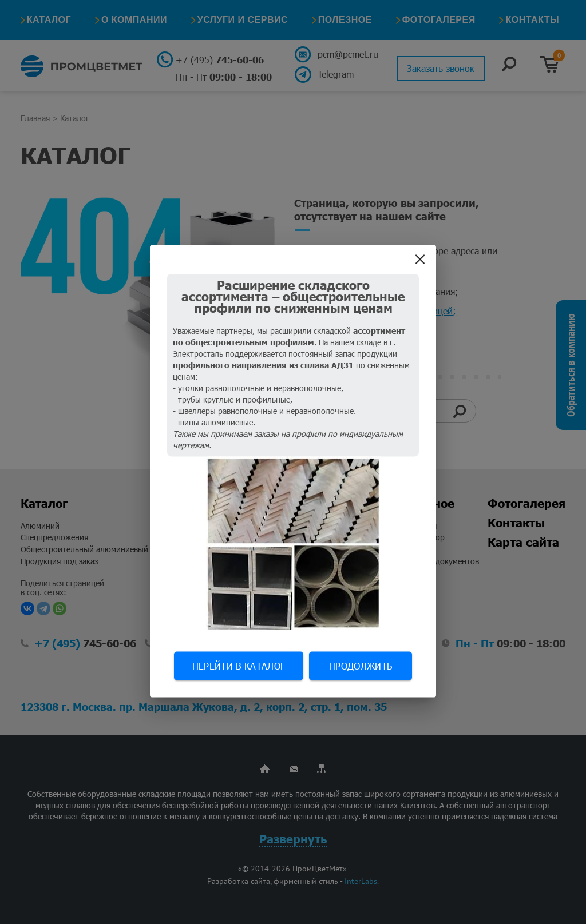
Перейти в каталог (239, 666)
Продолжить (361, 666)
